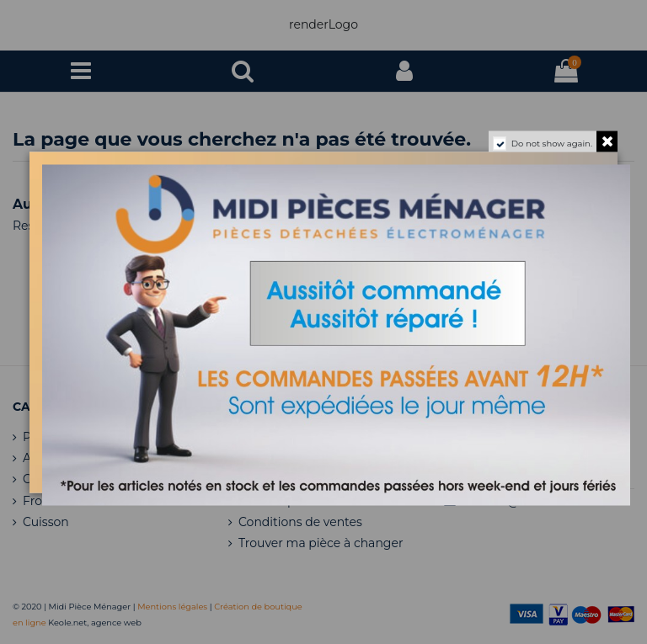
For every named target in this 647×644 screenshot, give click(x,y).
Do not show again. (552, 143)
